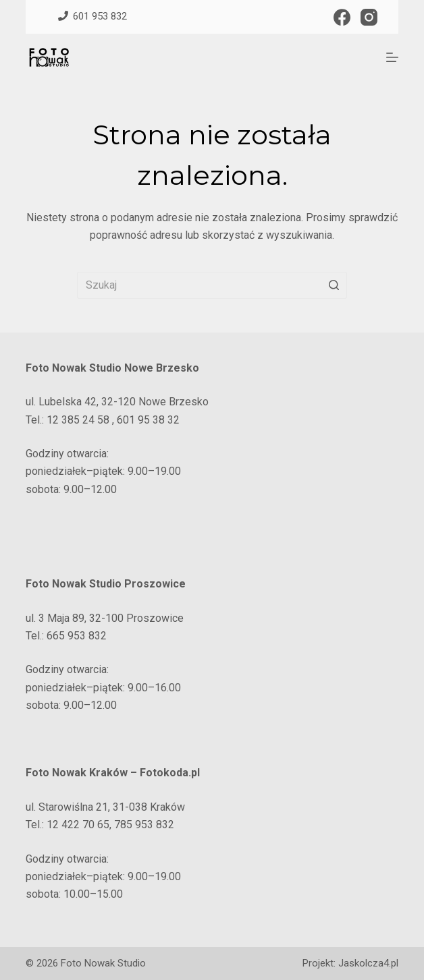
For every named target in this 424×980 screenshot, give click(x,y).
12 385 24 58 (77, 420)
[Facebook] (342, 17)
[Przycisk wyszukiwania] (334, 285)
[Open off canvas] (392, 57)
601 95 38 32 (148, 420)
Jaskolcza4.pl (368, 963)
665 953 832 (77, 636)
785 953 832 (144, 825)
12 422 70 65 (78, 825)
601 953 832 (89, 16)
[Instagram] (369, 17)
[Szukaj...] (212, 285)
